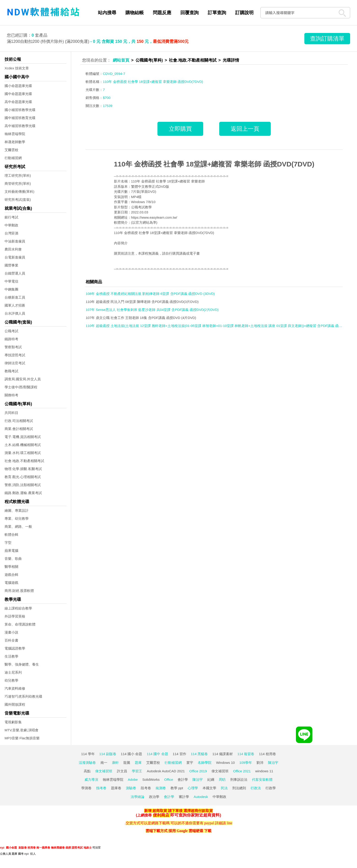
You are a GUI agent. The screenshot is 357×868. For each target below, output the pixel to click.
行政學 (271, 788)
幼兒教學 (11, 680)
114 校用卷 (267, 754)
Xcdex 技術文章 (17, 68)
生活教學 (11, 656)
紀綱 (211, 780)
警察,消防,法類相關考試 (23, 485)
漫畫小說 (11, 632)
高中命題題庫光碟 (18, 102)
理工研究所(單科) (18, 176)
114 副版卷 (108, 754)
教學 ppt (177, 788)
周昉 (222, 780)
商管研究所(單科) (18, 184)
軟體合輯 (11, 535)
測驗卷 (131, 788)
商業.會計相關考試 (19, 429)
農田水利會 (13, 249)
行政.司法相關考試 (19, 421)
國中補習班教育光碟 (20, 118)
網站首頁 (121, 60)
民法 (224, 788)
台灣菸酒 (11, 233)
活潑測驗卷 (87, 763)
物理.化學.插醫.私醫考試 (23, 469)
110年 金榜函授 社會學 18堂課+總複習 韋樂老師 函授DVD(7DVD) (214, 164)
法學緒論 (138, 797)
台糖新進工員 (15, 297)
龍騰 (127, 763)
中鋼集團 (11, 289)
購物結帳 (135, 13)
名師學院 (205, 763)
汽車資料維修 (15, 688)
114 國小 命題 (131, 754)
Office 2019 (198, 771)
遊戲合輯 (11, 575)
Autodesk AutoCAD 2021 (166, 771)
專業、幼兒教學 (17, 518)
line (230, 823)
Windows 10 (225, 763)
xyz (2, 848)
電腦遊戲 (11, 583)
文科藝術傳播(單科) (19, 192)
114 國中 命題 (157, 754)
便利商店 (161, 815)
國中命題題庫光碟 (18, 94)
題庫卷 (116, 788)
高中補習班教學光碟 (20, 126)
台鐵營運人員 (15, 273)
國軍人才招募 (15, 305)
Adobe (133, 780)
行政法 (256, 788)
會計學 (183, 780)
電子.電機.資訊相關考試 (23, 437)
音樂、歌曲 (13, 559)
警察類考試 (13, 347)
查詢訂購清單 (327, 38)
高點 (87, 771)
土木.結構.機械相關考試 (23, 445)
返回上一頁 (245, 129)
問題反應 (162, 13)
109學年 (246, 763)
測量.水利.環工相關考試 (23, 453)
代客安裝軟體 (262, 780)
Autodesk (201, 797)
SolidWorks (151, 780)
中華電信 (11, 281)
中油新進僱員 (15, 241)
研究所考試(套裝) (18, 200)
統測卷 (161, 788)
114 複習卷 (246, 754)
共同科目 (11, 413)
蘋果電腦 (11, 551)
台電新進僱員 (15, 257)
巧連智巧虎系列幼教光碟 (23, 696)
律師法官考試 (15, 363)
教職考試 (11, 371)
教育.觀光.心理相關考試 (23, 477)
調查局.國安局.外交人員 (23, 379)
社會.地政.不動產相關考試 (24, 461)
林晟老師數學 (15, 142)
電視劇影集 (13, 722)
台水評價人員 (15, 313)
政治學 (154, 797)
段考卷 (146, 788)
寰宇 (190, 763)
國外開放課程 (15, 704)
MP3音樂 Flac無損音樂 (22, 738)
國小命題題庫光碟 (18, 86)
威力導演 (91, 780)
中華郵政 (11, 225)
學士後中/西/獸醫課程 (21, 387)
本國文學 (209, 788)
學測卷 (86, 788)
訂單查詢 (217, 13)
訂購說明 (244, 13)
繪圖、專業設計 (17, 510)
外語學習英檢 (15, 616)
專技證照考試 (15, 355)
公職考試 (11, 331)
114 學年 (88, 754)
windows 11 (264, 771)
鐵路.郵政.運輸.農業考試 (23, 493)
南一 (104, 763)
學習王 (137, 771)
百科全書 (11, 640)
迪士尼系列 (13, 672)
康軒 (115, 763)
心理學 (193, 788)
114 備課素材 (223, 754)
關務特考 (11, 395)
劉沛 (260, 763)
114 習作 (180, 754)
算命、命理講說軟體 (20, 624)
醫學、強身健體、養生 (22, 664)
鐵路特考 (11, 339)
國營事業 (11, 265)
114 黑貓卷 (199, 754)
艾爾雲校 (11, 150)
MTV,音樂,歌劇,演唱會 (22, 730)
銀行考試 (11, 217)
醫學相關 (11, 567)
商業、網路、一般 (18, 527)
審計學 (184, 797)
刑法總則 (239, 788)
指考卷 (101, 788)
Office (169, 780)
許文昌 (122, 771)
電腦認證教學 (15, 648)
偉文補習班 (104, 771)
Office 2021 (242, 771)
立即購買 (180, 129)
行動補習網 (13, 158)
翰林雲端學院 (15, 134)
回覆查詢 (189, 13)
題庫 (138, 763)
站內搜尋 (107, 13)
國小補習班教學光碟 (20, 110)
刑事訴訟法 (239, 780)
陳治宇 (273, 763)
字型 (8, 543)
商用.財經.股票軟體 (19, 591)
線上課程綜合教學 (18, 608)
